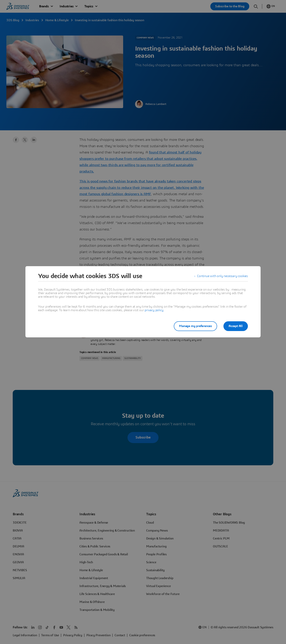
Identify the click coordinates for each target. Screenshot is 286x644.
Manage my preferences (195, 326)
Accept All (236, 326)
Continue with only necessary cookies (222, 276)
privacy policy (154, 310)
